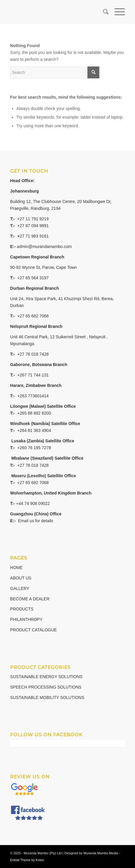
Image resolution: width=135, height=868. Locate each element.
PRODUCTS (22, 609)
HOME (16, 568)
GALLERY (20, 588)
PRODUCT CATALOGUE (33, 630)
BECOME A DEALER (30, 599)
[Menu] (117, 12)
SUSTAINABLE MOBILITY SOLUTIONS (47, 697)
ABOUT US (21, 578)
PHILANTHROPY (26, 619)
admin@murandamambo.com (44, 247)
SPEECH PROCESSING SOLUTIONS (46, 687)
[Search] (103, 12)
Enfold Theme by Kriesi (27, 860)
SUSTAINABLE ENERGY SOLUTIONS (46, 677)
